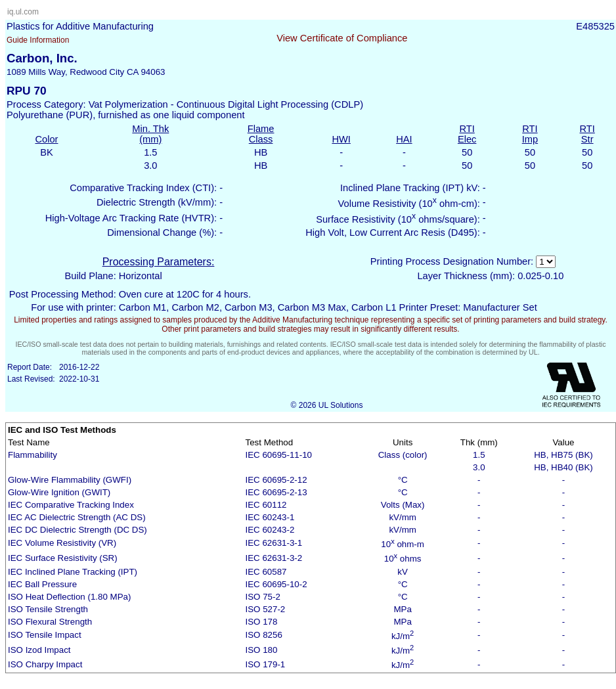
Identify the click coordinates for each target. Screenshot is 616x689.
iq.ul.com (23, 12)
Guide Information (38, 40)
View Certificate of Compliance (342, 38)
